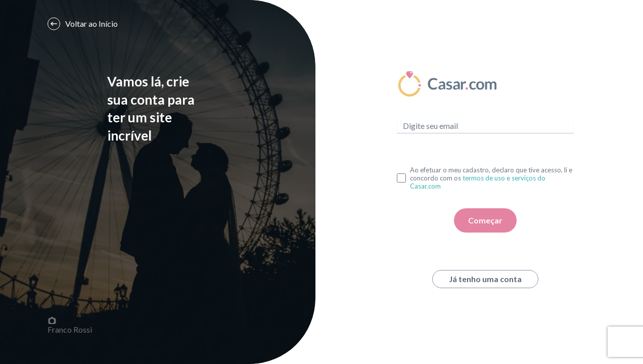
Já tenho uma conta (485, 279)
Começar (485, 220)
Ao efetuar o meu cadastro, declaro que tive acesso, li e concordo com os (491, 178)
